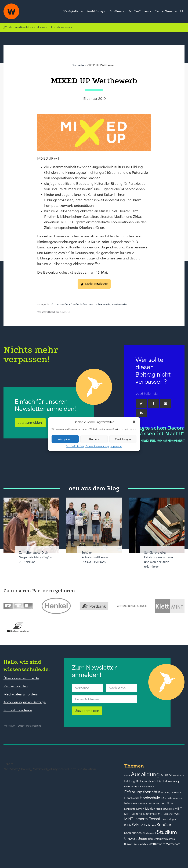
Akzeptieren (65, 439)
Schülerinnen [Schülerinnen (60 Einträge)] (133, 833)
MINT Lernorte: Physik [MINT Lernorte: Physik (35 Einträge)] (169, 814)
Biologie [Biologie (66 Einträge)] (142, 781)
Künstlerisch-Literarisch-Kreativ (89, 304)
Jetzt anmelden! (30, 423)
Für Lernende (59, 304)
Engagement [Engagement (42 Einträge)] (147, 787)
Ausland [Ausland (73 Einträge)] (166, 775)
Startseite (78, 65)
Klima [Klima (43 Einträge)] (149, 804)
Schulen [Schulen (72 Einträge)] (150, 825)
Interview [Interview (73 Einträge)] (131, 803)
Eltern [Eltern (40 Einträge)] (127, 787)
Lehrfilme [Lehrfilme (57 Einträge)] (167, 803)
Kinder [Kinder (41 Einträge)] (142, 804)
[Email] (165, 403)
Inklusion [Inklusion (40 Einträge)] (177, 798)
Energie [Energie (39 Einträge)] (135, 787)
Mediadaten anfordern (21, 694)
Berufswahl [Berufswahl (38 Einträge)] (179, 776)
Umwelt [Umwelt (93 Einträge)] (131, 839)
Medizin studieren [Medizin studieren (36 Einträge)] (165, 809)
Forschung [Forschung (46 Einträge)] (164, 792)
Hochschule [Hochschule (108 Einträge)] (150, 798)
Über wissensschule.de (21, 678)
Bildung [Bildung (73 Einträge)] (130, 781)
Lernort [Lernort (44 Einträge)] (140, 809)
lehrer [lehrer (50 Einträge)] (156, 803)
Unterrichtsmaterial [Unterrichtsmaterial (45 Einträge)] (165, 839)
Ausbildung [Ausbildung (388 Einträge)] (145, 774)
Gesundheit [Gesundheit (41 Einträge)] (177, 793)
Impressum (116, 446)
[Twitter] (141, 403)
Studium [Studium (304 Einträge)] (167, 832)
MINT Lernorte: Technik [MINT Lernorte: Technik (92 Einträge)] (143, 819)
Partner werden (16, 686)
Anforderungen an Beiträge (25, 702)
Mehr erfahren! (96, 284)
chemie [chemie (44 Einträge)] (152, 782)
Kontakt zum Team (18, 710)
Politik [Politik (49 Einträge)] (128, 825)
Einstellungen (123, 439)
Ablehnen (94, 439)
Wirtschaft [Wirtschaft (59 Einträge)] (173, 844)
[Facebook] (153, 403)
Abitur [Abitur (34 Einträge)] (127, 776)
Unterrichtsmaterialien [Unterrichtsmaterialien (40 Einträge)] (136, 844)
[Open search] (182, 11)
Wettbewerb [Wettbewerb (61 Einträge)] (157, 844)
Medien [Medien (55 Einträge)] (150, 809)
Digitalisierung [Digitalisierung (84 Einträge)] (168, 781)
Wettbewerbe (119, 304)
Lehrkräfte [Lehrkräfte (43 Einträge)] (130, 809)
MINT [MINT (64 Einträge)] (178, 809)
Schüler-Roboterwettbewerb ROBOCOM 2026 (96, 557)
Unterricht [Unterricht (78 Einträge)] (145, 839)
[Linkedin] (141, 413)
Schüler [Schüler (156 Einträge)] (164, 825)
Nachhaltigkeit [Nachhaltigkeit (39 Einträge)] (170, 819)
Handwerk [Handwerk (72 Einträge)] (132, 798)
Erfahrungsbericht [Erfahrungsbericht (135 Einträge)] (141, 792)
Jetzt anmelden (87, 711)
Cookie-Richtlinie (75, 446)
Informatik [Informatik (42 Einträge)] (166, 798)
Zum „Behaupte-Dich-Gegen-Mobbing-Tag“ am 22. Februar (37, 557)
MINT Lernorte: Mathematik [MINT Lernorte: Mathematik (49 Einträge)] (141, 814)
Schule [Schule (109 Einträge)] (138, 825)
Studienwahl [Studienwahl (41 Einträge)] (149, 833)
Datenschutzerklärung (97, 446)
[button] (134, 422)
